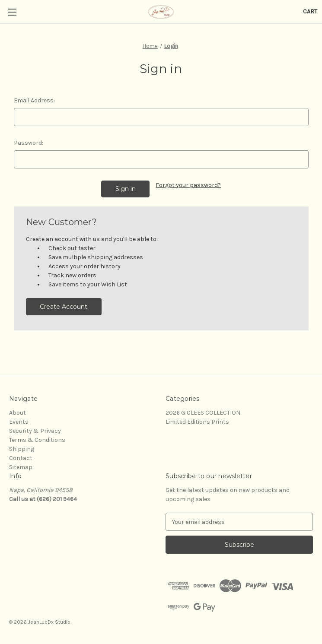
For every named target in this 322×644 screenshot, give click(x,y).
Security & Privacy (35, 431)
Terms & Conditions (37, 440)
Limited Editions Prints (197, 422)
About (18, 413)
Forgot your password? (188, 185)
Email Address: (34, 100)
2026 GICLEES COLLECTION (203, 413)
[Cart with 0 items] (310, 11)
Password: (29, 143)
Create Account (64, 307)
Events (19, 422)
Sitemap (21, 467)
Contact (21, 458)
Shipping (22, 449)
